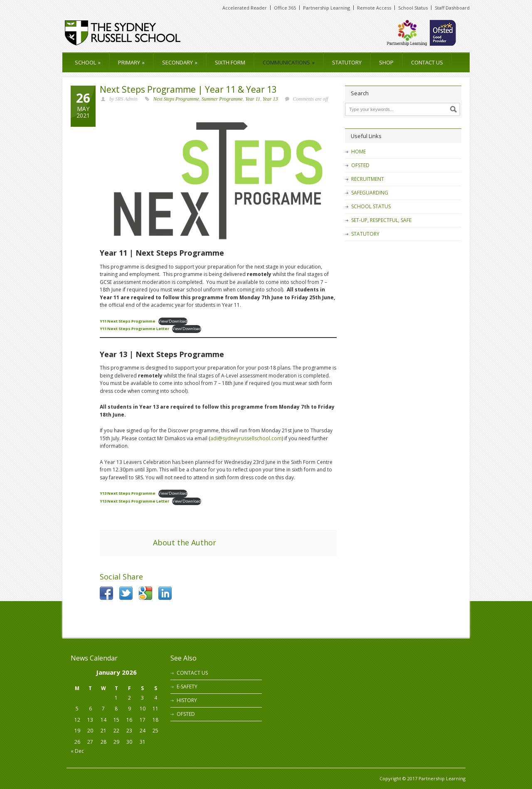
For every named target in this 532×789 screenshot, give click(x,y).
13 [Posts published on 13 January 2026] (90, 720)
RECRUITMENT (368, 179)
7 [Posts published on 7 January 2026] (103, 709)
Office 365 (285, 8)
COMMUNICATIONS (289, 62)
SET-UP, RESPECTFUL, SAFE (381, 220)
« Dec (77, 751)
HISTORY (187, 700)
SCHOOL (88, 62)
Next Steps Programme (176, 99)
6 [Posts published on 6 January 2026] (90, 709)
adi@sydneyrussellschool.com (246, 438)
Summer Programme (222, 99)
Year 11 (253, 99)
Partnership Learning (326, 8)
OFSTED (360, 165)
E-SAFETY (187, 687)
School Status (413, 8)
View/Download (173, 321)
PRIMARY (131, 62)
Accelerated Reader (245, 8)
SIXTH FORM (230, 62)
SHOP (386, 62)
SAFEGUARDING (370, 193)
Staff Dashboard (452, 8)
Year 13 (270, 99)
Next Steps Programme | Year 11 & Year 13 (188, 89)
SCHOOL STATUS (371, 206)
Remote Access (374, 8)
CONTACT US (427, 62)
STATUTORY (347, 62)
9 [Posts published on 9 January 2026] (129, 709)
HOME (358, 152)
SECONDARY (180, 62)
